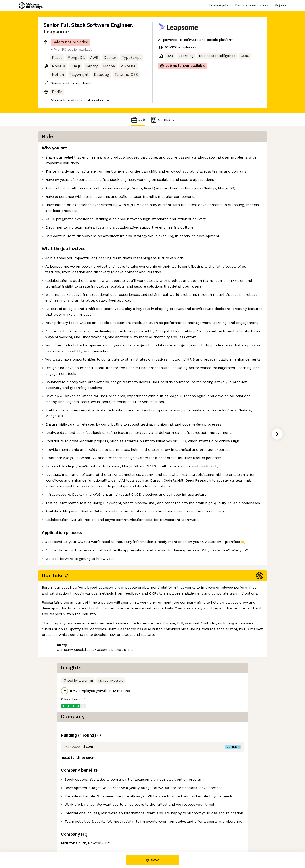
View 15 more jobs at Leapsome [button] (102, 833)
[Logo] (31, 6)
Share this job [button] (56, 833)
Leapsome (56, 32)
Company (162, 120)
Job (138, 120)
